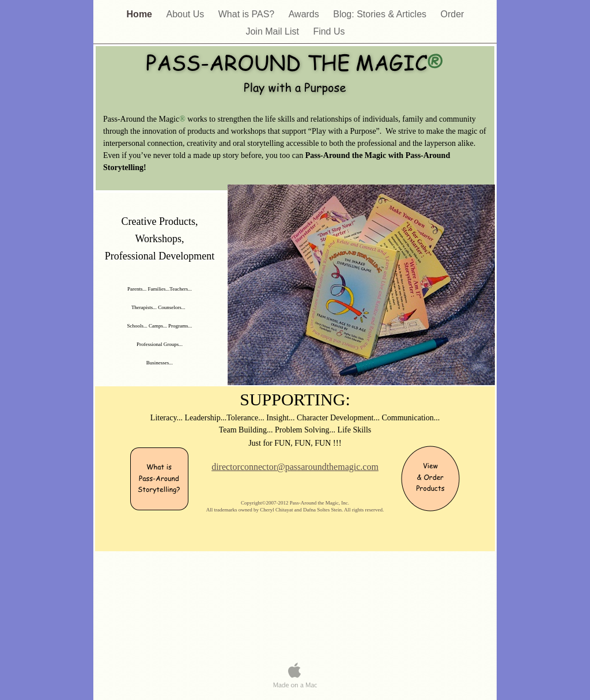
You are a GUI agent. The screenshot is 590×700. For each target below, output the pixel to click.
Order (453, 14)
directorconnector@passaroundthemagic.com (295, 467)
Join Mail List (273, 31)
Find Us (329, 31)
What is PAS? (248, 14)
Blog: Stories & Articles (381, 14)
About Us (186, 14)
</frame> (154, 585)
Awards (305, 14)
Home (141, 14)
